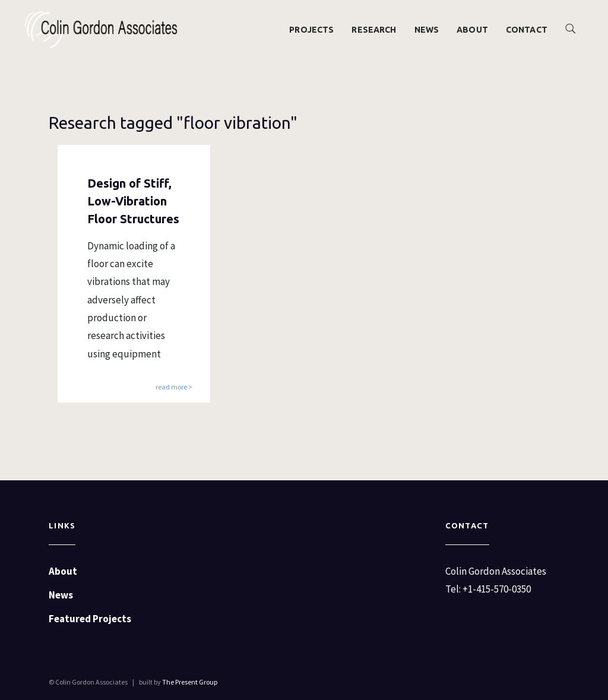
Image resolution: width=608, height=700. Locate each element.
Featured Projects (90, 619)
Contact (527, 30)
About (472, 30)
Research (374, 30)
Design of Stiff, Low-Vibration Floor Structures (133, 201)
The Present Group (190, 682)
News (427, 30)
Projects (311, 30)
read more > (174, 387)
